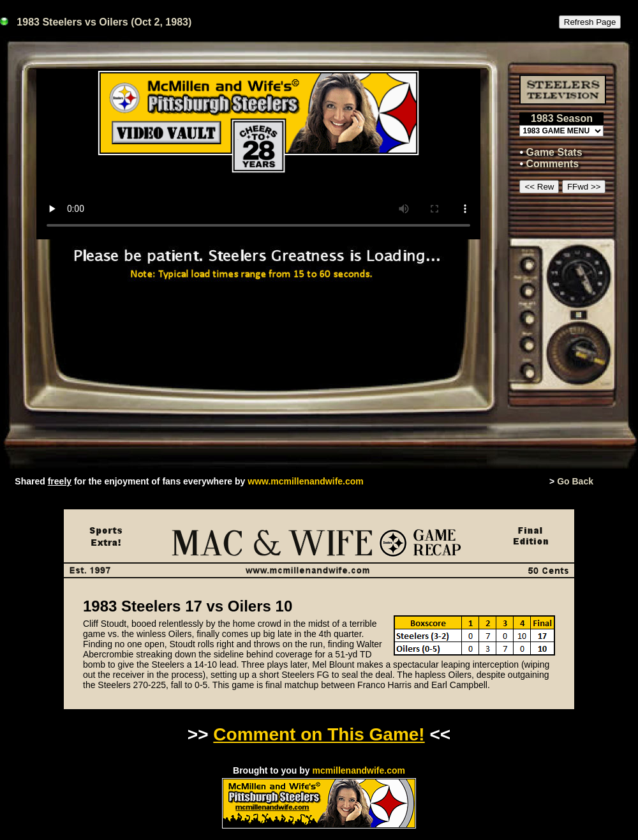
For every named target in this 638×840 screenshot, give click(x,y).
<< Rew (539, 187)
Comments (553, 164)
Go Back (575, 481)
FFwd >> (584, 187)
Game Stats (554, 152)
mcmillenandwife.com (358, 770)
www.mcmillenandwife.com (306, 481)
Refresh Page (590, 22)
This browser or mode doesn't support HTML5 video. (258, 154)
